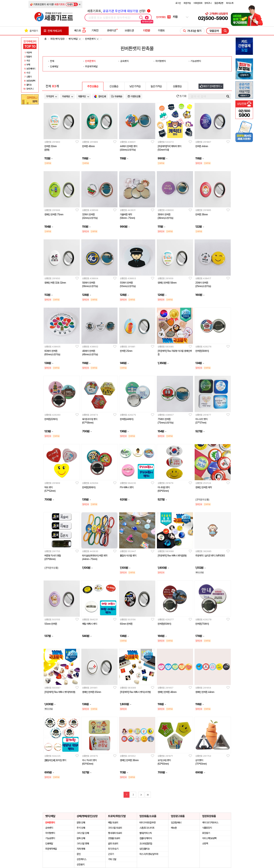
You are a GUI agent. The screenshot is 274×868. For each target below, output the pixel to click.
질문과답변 (219, 3)
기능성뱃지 (196, 61)
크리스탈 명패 (83, 844)
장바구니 (208, 3)
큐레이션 (111, 31)
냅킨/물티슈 (145, 849)
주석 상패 (81, 828)
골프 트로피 (113, 844)
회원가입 (187, 3)
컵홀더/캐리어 (146, 838)
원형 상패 (81, 823)
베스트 (80, 31)
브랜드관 (129, 31)
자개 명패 (81, 849)
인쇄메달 (54, 66)
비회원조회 (198, 3)
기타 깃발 (112, 859)
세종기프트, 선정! (119, 11)
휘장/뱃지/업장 (57, 39)
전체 (52, 61)
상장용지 (81, 865)
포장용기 (206, 833)
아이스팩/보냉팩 (209, 838)
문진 (79, 854)
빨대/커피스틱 (146, 833)
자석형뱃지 (161, 61)
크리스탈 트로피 (115, 828)
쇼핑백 (205, 844)
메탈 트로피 (113, 823)
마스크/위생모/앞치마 (149, 854)
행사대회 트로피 (115, 833)
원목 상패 (81, 838)
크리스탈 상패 (83, 833)
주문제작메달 (91, 66)
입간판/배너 (176, 823)
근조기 (111, 854)
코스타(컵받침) (146, 844)
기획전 (95, 31)
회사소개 (230, 3)
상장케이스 (82, 859)
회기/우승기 (113, 849)
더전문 (147, 31)
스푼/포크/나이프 (147, 828)
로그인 (178, 3)
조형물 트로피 (114, 838)
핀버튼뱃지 (90, 61)
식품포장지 (207, 828)
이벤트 (161, 31)
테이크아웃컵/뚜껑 (147, 823)
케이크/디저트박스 (210, 823)
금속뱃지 (124, 61)
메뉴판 (174, 828)
